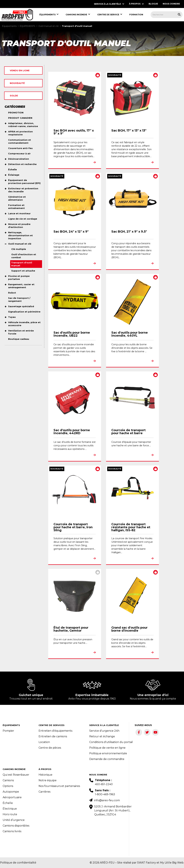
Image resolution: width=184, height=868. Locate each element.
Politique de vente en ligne (107, 748)
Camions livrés (12, 831)
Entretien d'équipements (55, 731)
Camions (8, 780)
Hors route (10, 814)
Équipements (9, 26)
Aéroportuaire (12, 797)
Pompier (8, 731)
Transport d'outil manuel (77, 26)
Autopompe (11, 792)
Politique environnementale (108, 753)
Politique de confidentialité (18, 863)
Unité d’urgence (14, 820)
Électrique (10, 809)
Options (8, 786)
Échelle (8, 803)
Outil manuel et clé (49, 26)
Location (44, 742)
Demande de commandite (107, 759)
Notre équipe (48, 780)
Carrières (44, 792)
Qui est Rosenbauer (16, 775)
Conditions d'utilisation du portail (111, 742)
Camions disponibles (16, 826)
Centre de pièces (50, 748)
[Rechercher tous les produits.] (179, 14)
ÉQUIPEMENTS (28, 26)
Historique (45, 775)
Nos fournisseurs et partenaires (59, 786)
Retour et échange (102, 736)
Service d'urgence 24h (104, 731)
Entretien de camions (53, 736)
